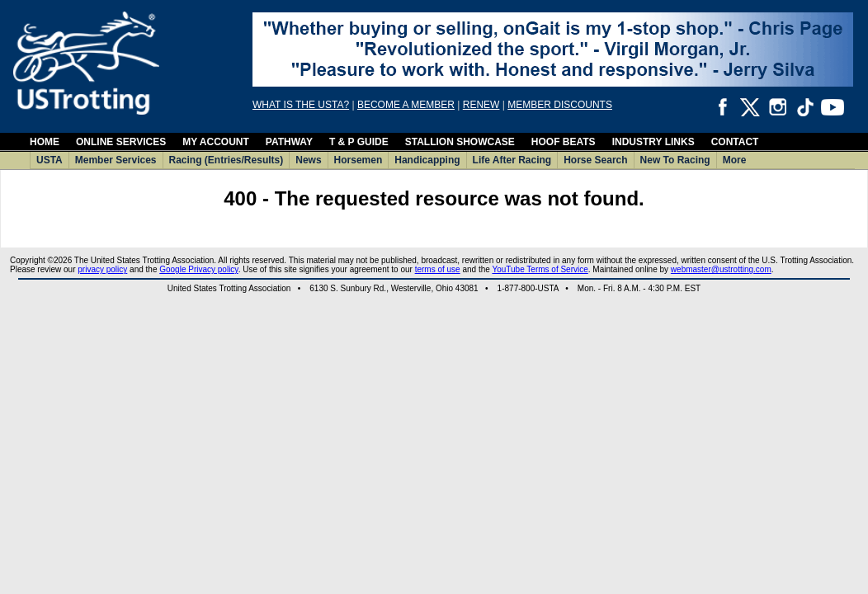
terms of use (438, 269)
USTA (50, 160)
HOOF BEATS (564, 142)
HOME (45, 142)
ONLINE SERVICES (121, 142)
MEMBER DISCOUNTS (560, 105)
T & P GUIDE (359, 142)
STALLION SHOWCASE (460, 142)
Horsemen (359, 160)
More (735, 160)
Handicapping (427, 160)
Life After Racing (512, 160)
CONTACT (735, 142)
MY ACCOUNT (216, 142)
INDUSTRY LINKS (653, 142)
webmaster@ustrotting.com (721, 269)
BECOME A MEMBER (406, 105)
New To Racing (675, 160)
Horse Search (595, 160)
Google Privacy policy (198, 269)
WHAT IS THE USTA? (301, 105)
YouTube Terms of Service (540, 269)
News (308, 160)
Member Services (116, 160)
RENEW (481, 105)
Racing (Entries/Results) (226, 160)
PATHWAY (289, 142)
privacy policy (102, 269)
